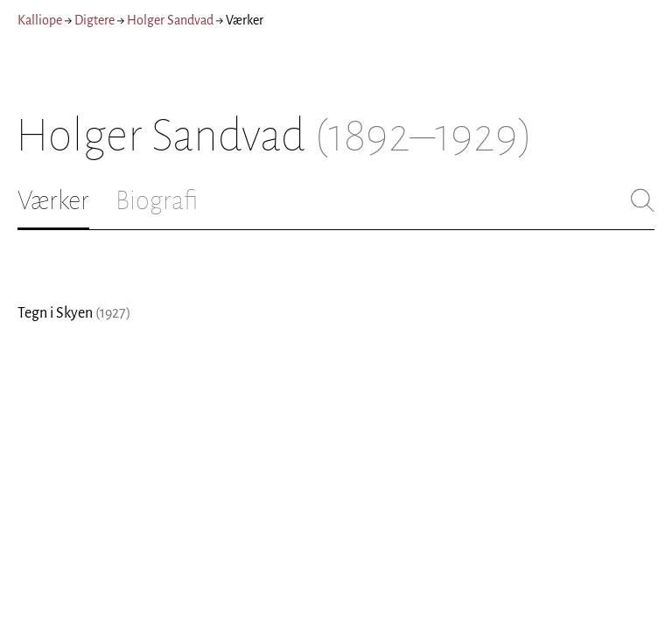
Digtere (94, 20)
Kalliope (40, 20)
